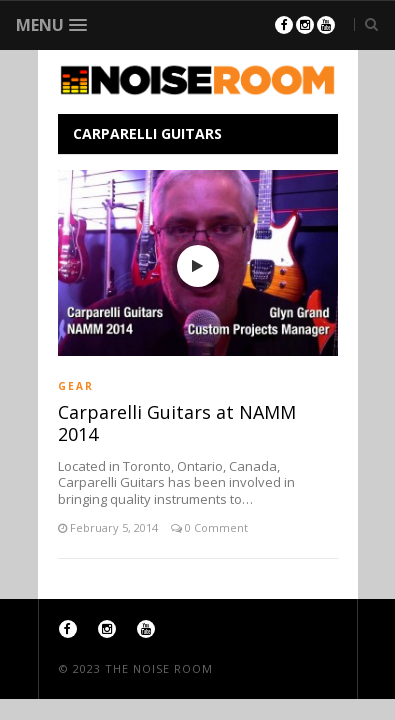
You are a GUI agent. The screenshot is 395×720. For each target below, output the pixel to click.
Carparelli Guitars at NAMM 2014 (177, 423)
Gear (76, 386)
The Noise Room (159, 668)
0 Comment (215, 527)
